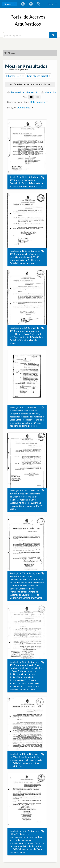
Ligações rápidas (23, 4)
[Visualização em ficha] (31, 97)
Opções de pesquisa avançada (30, 84)
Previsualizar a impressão (23, 92)
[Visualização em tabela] (37, 97)
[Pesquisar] (53, 35)
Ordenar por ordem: (18, 102)
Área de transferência (39, 4)
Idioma (31, 4)
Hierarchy (48, 92)
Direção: (12, 107)
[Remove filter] (23, 76)
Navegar (8, 4)
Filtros (10, 53)
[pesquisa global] (26, 35)
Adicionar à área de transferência (43, 177)
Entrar (51, 4)
